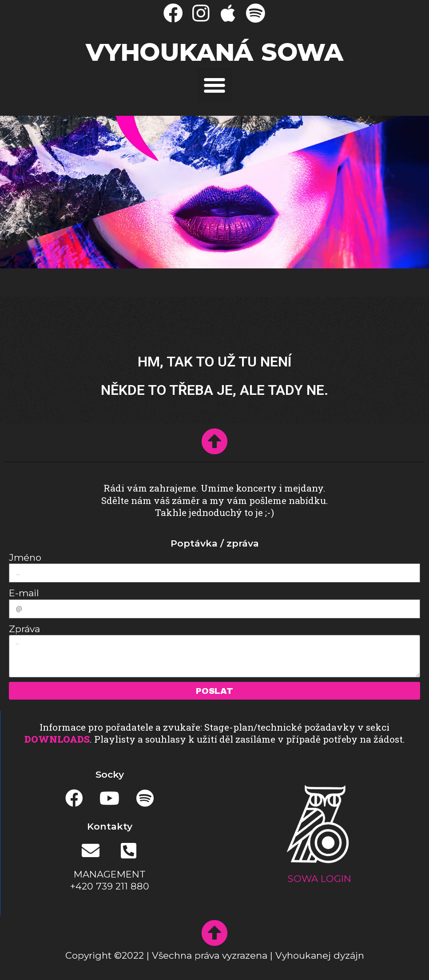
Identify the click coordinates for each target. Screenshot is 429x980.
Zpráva (24, 629)
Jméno (25, 557)
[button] (214, 85)
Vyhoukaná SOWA (214, 52)
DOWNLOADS (57, 739)
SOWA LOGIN (320, 879)
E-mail (24, 593)
